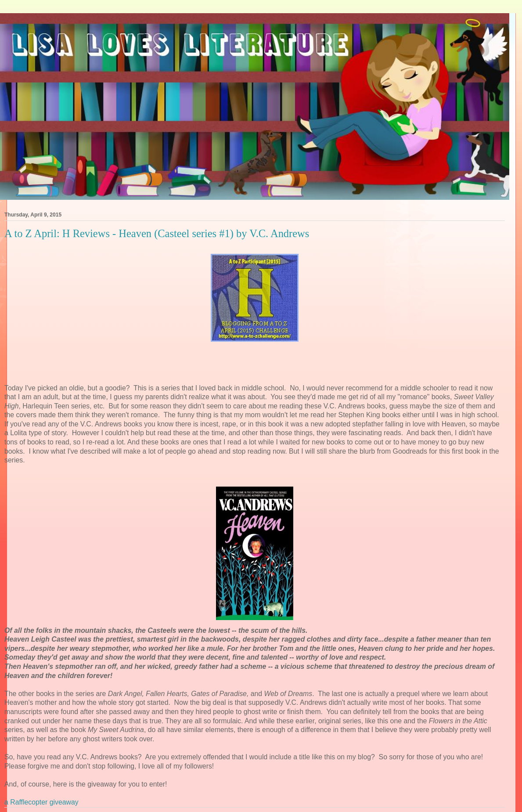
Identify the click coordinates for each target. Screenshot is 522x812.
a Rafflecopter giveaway (41, 802)
